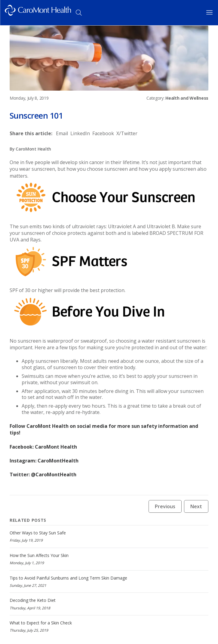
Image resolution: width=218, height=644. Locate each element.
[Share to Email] (62, 134)
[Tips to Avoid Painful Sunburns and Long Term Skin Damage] (109, 582)
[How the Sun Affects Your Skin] (109, 559)
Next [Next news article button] (196, 506)
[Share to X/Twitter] (127, 134)
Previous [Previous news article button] (165, 506)
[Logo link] (38, 13)
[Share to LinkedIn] (80, 134)
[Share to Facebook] (103, 134)
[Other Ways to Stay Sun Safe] (109, 536)
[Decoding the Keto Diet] (109, 604)
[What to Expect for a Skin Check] (109, 626)
